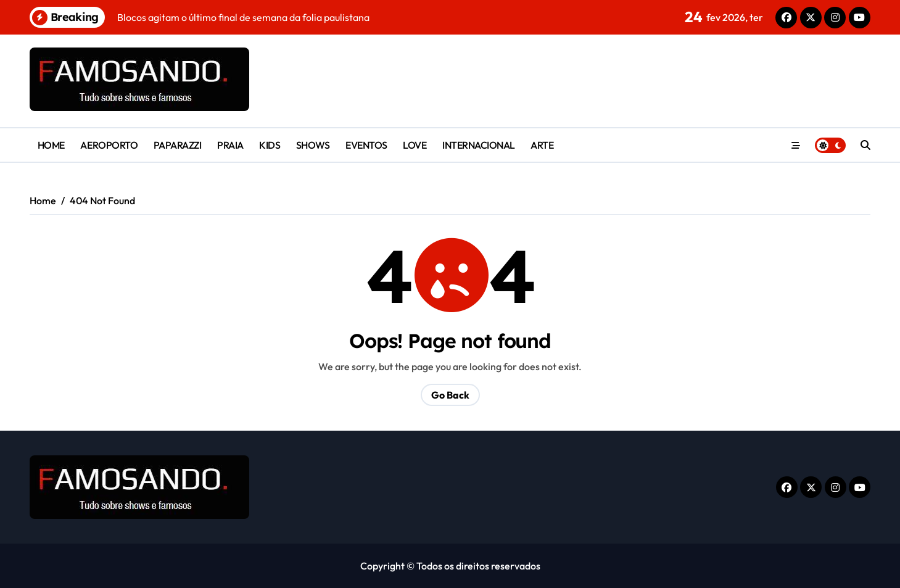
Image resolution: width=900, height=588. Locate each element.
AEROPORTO (109, 145)
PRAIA (230, 145)
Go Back (450, 395)
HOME (51, 145)
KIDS (270, 145)
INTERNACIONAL (479, 145)
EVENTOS (366, 145)
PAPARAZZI (178, 145)
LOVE (415, 145)
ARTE (542, 145)
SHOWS (313, 145)
